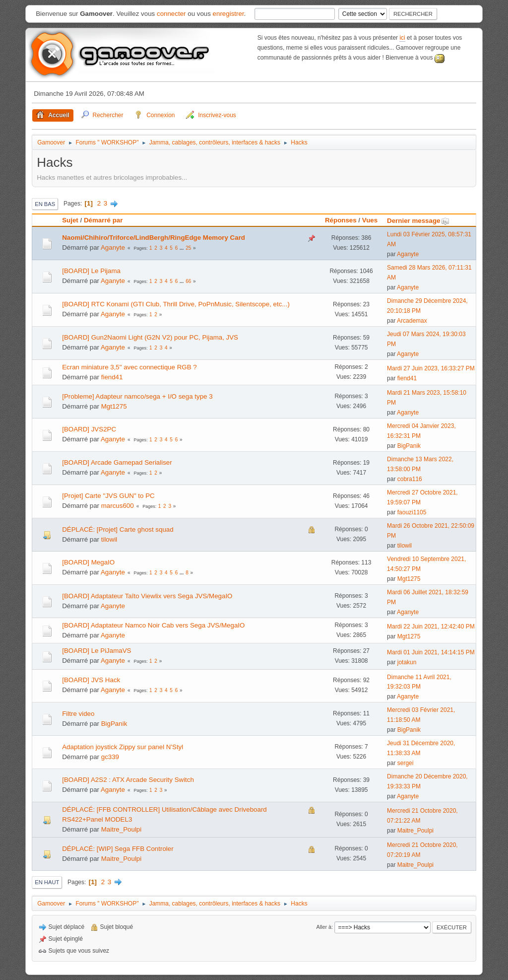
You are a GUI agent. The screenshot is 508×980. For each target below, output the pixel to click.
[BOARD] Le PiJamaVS (96, 651)
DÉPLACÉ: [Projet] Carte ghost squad (118, 529)
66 (188, 281)
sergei (406, 763)
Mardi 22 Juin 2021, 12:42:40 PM (431, 627)
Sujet (70, 220)
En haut (47, 882)
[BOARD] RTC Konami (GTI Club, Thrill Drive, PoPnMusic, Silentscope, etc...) (176, 304)
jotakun (407, 662)
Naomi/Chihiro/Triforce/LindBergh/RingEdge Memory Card (154, 238)
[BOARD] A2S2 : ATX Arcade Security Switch (128, 780)
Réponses (341, 220)
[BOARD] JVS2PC (89, 429)
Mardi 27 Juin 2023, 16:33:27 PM (431, 368)
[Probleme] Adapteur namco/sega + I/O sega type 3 (137, 396)
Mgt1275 (114, 406)
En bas (45, 204)
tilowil (109, 539)
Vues (370, 220)
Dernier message (418, 221)
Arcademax (412, 321)
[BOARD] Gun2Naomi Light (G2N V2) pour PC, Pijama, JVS (150, 337)
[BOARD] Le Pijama (91, 271)
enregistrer (228, 14)
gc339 (110, 757)
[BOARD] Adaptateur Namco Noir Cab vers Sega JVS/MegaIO (153, 625)
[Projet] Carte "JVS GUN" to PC (108, 496)
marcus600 (118, 506)
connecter (171, 14)
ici (402, 38)
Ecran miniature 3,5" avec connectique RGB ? (129, 367)
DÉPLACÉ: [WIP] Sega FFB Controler (118, 849)
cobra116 (410, 479)
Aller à (324, 927)
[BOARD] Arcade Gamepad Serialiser (117, 462)
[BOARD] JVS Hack (91, 680)
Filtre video (78, 714)
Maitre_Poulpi (122, 829)
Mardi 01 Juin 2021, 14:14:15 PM (431, 652)
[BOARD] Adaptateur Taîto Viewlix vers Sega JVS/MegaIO (147, 596)
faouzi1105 (412, 512)
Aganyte (113, 247)
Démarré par (103, 220)
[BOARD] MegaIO (88, 562)
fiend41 (112, 377)
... (182, 248)
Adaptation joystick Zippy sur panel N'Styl (123, 747)
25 (188, 248)
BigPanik (409, 446)
